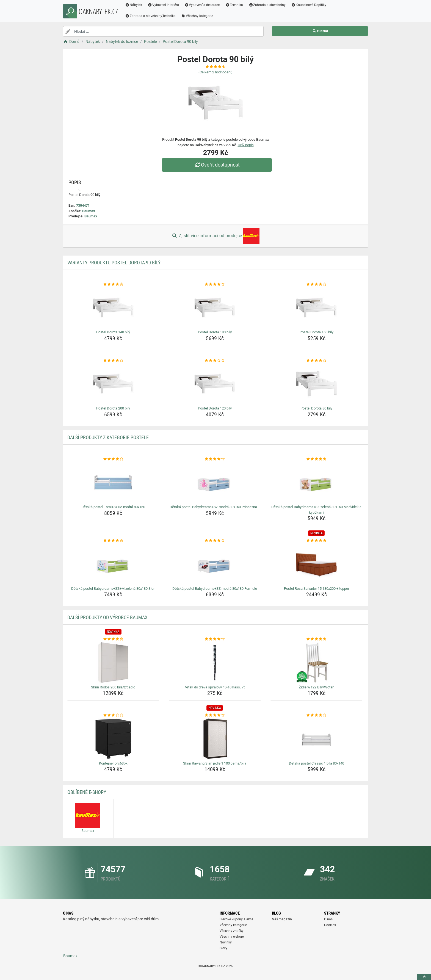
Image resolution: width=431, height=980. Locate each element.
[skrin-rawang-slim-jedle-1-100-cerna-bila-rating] (215, 715)
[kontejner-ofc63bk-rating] (113, 715)
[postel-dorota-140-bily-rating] (113, 284)
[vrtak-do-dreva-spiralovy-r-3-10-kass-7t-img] (215, 663)
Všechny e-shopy (232, 937)
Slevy (223, 948)
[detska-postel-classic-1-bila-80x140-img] (317, 739)
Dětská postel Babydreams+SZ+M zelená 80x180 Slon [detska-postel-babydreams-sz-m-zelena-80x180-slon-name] (113, 589)
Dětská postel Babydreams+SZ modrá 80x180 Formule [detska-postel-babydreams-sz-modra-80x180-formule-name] (215, 589)
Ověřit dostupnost (217, 165)
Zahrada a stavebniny (267, 5)
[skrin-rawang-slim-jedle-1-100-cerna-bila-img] (215, 739)
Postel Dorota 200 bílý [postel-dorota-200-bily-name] (113, 408)
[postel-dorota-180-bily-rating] (215, 284)
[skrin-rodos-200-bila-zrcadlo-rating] (113, 639)
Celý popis (246, 145)
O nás (328, 919)
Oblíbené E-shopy (87, 792)
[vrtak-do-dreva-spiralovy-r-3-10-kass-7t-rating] (215, 639)
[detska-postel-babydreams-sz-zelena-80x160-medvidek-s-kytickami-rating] (317, 459)
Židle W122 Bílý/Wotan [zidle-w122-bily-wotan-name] (317, 687)
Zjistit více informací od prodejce (215, 236)
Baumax (89, 211)
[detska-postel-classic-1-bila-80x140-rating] (317, 715)
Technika (234, 5)
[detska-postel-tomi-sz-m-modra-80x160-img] (113, 482)
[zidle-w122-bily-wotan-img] (317, 663)
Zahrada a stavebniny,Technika (150, 16)
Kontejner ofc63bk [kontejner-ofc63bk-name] (113, 763)
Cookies (330, 925)
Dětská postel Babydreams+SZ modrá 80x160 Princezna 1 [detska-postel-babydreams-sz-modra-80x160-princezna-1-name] (215, 507)
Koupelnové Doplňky (309, 5)
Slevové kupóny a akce (236, 919)
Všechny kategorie (197, 16)
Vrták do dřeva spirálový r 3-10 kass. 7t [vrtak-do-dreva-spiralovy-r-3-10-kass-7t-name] (215, 687)
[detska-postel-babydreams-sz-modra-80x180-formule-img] (215, 564)
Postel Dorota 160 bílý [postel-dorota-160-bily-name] (317, 332)
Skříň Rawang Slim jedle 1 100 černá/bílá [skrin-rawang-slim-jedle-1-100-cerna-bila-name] (215, 763)
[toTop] (424, 977)
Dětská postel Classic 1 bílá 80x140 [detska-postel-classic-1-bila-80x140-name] (317, 763)
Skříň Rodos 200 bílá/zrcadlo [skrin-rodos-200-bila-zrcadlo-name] (113, 687)
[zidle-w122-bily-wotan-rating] (317, 639)
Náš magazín (282, 919)
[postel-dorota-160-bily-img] (317, 308)
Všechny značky (232, 931)
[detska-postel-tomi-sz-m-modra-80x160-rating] (113, 459)
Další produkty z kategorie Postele (108, 437)
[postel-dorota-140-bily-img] (113, 308)
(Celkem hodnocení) (215, 72)
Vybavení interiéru (163, 5)
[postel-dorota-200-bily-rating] (113, 361)
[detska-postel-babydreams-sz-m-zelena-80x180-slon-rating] (113, 541)
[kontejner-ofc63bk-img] (113, 739)
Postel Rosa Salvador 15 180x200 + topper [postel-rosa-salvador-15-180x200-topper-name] (317, 589)
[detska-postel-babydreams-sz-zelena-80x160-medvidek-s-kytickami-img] (317, 482)
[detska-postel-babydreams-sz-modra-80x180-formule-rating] (215, 541)
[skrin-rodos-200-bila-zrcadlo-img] (113, 663)
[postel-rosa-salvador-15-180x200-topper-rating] (317, 541)
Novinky (226, 942)
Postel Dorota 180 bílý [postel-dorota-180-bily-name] (215, 332)
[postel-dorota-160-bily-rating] (317, 284)
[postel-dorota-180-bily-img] (215, 308)
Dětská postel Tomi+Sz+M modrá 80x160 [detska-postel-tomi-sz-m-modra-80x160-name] (113, 507)
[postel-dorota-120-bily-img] (215, 384)
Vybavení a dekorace (202, 5)
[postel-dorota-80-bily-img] (317, 384)
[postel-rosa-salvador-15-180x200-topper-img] (317, 564)
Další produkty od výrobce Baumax (107, 617)
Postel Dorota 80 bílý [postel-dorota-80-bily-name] (316, 408)
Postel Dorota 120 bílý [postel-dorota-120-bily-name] (215, 408)
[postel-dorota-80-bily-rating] (317, 361)
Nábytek (134, 5)
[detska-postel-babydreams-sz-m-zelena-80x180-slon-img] (113, 564)
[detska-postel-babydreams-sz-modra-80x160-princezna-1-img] (215, 482)
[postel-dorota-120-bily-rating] (215, 361)
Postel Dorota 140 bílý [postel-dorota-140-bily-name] (113, 332)
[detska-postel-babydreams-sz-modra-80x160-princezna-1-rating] (215, 459)
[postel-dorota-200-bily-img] (113, 384)
